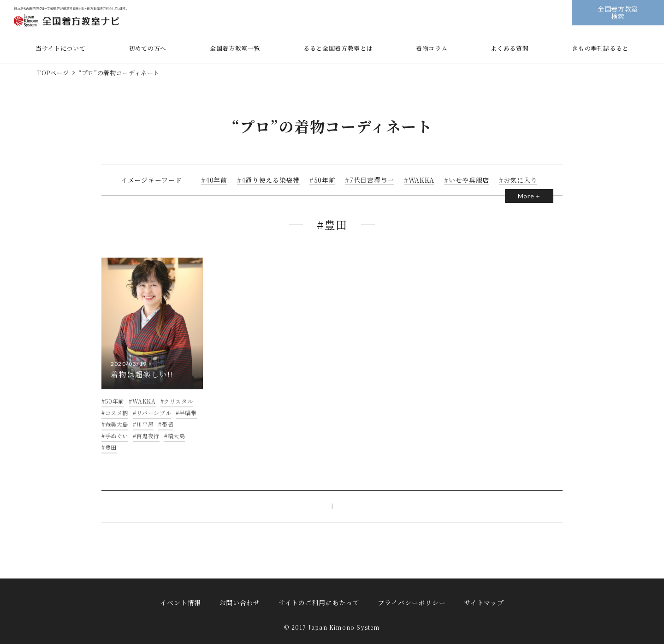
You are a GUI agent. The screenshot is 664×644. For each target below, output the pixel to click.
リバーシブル (154, 420)
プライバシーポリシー (412, 602)
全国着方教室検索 (618, 12)
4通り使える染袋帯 (269, 180)
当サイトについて (60, 48)
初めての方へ (148, 48)
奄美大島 (117, 432)
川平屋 (145, 432)
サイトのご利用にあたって (319, 602)
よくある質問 (510, 48)
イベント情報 (180, 602)
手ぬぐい (117, 444)
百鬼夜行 (148, 444)
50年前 (323, 180)
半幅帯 (188, 420)
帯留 (168, 432)
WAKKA (420, 180)
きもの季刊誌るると (600, 48)
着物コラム (432, 48)
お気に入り (519, 180)
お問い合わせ (240, 602)
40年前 (215, 180)
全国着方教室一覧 (235, 48)
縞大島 (177, 444)
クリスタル (178, 409)
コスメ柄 (117, 420)
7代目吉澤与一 (370, 180)
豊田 (111, 455)
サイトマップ (484, 602)
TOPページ (53, 73)
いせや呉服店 (467, 180)
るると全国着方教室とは (338, 48)
